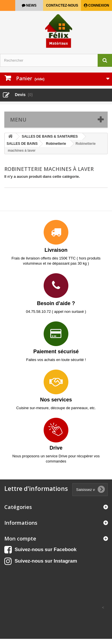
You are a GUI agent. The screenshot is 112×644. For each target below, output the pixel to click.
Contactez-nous (62, 5)
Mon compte (20, 538)
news (31, 5)
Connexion (98, 5)
